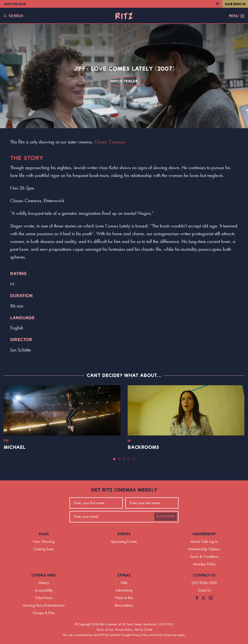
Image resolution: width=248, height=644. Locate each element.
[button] (114, 459)
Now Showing (44, 541)
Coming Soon (44, 549)
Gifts (124, 583)
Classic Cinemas (110, 142)
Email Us (204, 590)
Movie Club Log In (204, 541)
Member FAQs (204, 564)
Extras (124, 575)
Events (124, 534)
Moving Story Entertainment (44, 605)
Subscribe (166, 517)
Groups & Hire (44, 613)
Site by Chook (143, 629)
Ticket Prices (44, 598)
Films (44, 534)
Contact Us (204, 575)
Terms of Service (166, 635)
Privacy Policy (124, 629)
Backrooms (143, 447)
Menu (237, 16)
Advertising (124, 590)
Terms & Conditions (204, 556)
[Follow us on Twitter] (203, 598)
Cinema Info (44, 575)
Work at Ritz (124, 598)
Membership (204, 534)
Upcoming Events (124, 541)
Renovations (124, 605)
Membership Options (204, 549)
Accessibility (44, 590)
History (44, 583)
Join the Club (15, 4)
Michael (15, 447)
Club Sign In (235, 4)
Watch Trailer (124, 81)
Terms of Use (105, 629)
